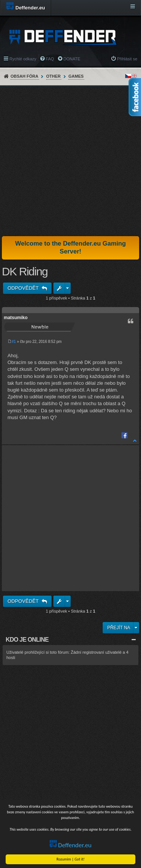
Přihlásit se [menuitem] (127, 59)
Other (54, 76)
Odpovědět (24, 288)
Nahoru (135, 440)
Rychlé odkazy (23, 59)
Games (76, 76)
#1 (14, 342)
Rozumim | (71, 859)
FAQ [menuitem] (50, 59)
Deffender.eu (71, 845)
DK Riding (25, 271)
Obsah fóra (24, 76)
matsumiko (16, 318)
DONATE (72, 59)
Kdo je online (27, 640)
